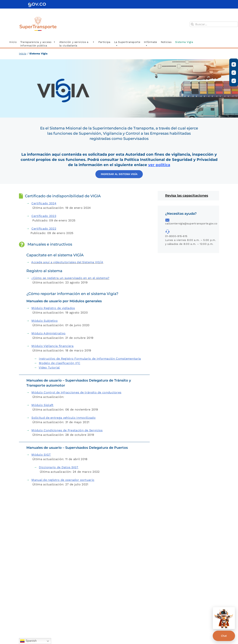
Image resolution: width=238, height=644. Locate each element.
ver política (159, 165)
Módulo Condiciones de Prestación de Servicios (67, 430)
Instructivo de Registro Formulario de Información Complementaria (90, 359)
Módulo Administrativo (48, 333)
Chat (224, 636)
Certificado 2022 (44, 229)
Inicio (23, 53)
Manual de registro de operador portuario (63, 480)
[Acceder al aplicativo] (119, 174)
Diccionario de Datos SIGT (59, 467)
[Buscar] (192, 24)
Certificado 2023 (44, 216)
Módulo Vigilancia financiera (52, 346)
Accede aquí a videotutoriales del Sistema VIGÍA (67, 262)
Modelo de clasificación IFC (59, 363)
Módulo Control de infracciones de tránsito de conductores (76, 392)
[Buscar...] (214, 24)
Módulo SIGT (41, 455)
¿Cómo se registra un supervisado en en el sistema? (70, 278)
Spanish (28, 641)
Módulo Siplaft (42, 405)
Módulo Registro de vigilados (53, 308)
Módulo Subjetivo (45, 321)
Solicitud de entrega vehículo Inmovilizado (63, 418)
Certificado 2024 (44, 203)
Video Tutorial (49, 368)
